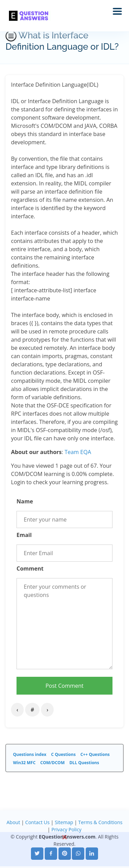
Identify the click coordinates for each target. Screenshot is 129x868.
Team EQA (78, 452)
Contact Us (37, 822)
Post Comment (64, 686)
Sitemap (64, 822)
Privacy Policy (66, 829)
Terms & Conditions (100, 822)
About (13, 822)
